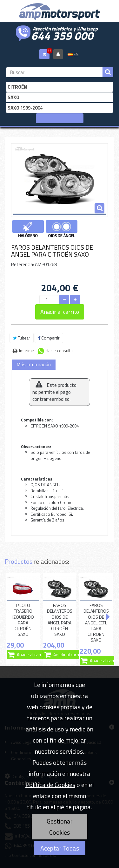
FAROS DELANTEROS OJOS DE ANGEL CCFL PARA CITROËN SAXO (96, 623)
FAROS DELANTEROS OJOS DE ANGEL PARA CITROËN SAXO (60, 620)
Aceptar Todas (60, 848)
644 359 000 (62, 35)
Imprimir (27, 351)
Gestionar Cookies (60, 827)
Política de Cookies (50, 785)
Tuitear (22, 338)
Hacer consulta (59, 351)
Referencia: (23, 264)
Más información (34, 364)
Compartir (49, 338)
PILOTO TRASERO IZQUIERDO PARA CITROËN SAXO (23, 620)
